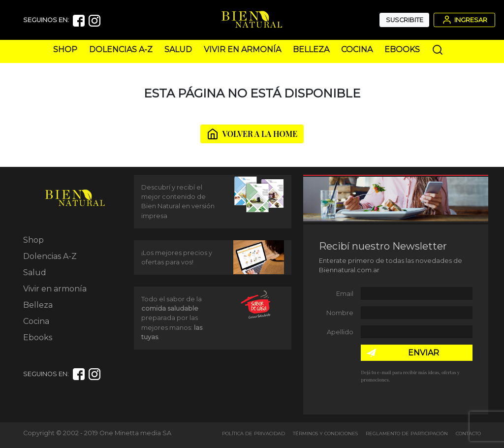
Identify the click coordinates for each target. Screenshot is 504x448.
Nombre (340, 313)
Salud (178, 49)
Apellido (340, 332)
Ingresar (464, 20)
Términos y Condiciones (325, 433)
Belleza (311, 49)
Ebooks (402, 49)
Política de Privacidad (253, 433)
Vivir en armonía (242, 49)
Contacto (468, 433)
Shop (65, 49)
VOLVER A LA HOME (252, 134)
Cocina (357, 49)
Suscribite (405, 20)
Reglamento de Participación (407, 433)
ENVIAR (424, 353)
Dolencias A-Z (121, 49)
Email (345, 294)
